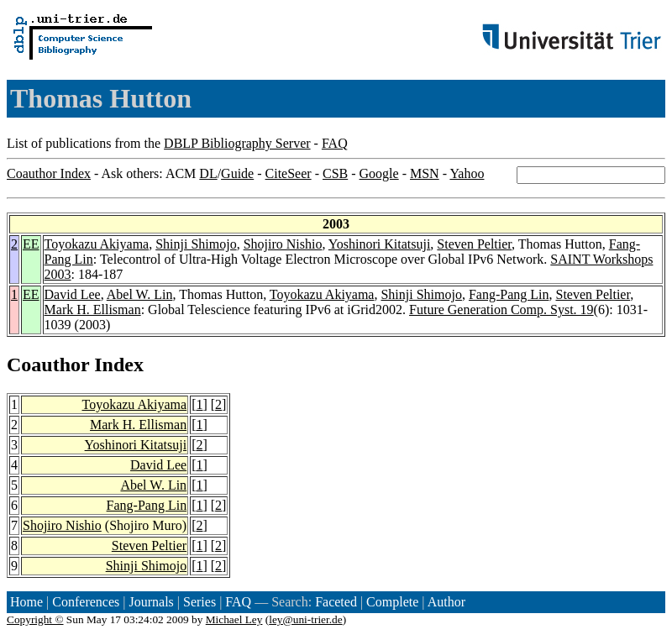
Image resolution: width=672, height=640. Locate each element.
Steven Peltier (474, 244)
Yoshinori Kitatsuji (380, 244)
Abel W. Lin (140, 294)
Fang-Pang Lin (509, 294)
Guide (237, 173)
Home (26, 602)
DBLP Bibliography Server (237, 143)
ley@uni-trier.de (305, 619)
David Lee (73, 294)
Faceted (336, 602)
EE (31, 244)
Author (446, 602)
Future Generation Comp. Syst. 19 (501, 310)
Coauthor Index (49, 173)
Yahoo (467, 173)
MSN (425, 173)
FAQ (335, 143)
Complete (392, 602)
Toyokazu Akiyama (97, 244)
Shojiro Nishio (283, 244)
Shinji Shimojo (196, 244)
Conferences (86, 602)
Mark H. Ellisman (93, 310)
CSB (335, 173)
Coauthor (48, 365)
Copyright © (35, 619)
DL (208, 173)
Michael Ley (234, 619)
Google (379, 173)
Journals (151, 602)
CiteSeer (289, 173)
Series (199, 602)
